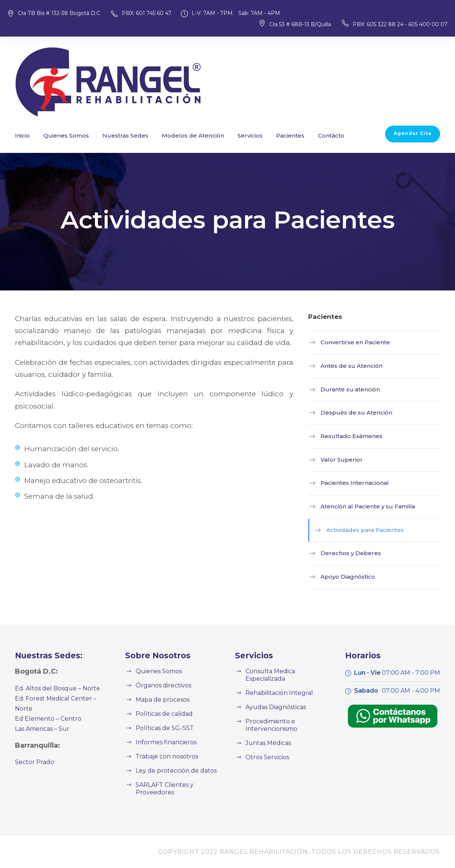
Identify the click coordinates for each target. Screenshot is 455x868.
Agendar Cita (415, 133)
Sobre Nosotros (155, 655)
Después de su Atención (351, 413)
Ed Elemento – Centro (44, 709)
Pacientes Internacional (350, 483)
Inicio (21, 136)
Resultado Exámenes (347, 436)
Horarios (361, 655)
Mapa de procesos (160, 700)
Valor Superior (338, 460)
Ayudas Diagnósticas (273, 700)
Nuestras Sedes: (46, 655)
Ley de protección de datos (171, 771)
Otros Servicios (266, 750)
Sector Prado (32, 752)
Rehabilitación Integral (275, 685)
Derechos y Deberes (346, 553)
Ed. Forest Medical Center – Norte (60, 698)
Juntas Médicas (266, 735)
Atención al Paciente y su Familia (362, 506)
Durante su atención (346, 389)
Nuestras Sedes (115, 136)
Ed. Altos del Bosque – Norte (53, 688)
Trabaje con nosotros (164, 756)
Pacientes (262, 136)
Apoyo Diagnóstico (344, 577)
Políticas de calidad (161, 714)
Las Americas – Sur (41, 719)
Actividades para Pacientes (360, 530)
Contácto (299, 136)
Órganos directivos (160, 685)
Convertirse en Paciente (350, 342)
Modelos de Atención (174, 136)
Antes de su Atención (347, 366)
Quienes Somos (61, 136)
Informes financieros (162, 742)
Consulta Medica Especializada (287, 671)
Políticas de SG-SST (163, 728)
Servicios (225, 136)
